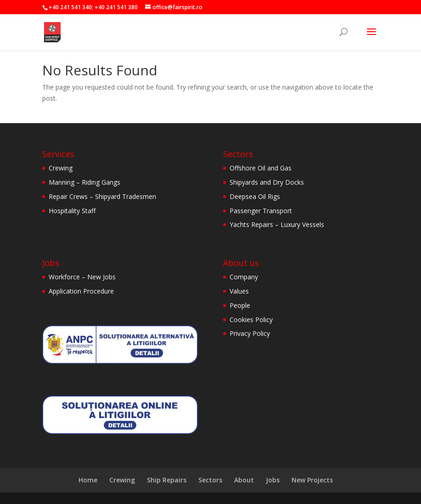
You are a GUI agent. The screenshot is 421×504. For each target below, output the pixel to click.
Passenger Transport (261, 211)
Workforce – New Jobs (82, 277)
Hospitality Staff (72, 211)
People (240, 305)
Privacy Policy (250, 333)
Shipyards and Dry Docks (267, 182)
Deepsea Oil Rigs (255, 196)
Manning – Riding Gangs (84, 182)
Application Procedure (81, 291)
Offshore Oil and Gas (261, 168)
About (244, 480)
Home (88, 480)
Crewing (61, 168)
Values (239, 291)
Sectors (210, 480)
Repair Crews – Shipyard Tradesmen (102, 196)
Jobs (273, 480)
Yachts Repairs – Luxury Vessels (277, 224)
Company (244, 277)
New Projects (312, 480)
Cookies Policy (251, 320)
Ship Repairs (167, 480)
